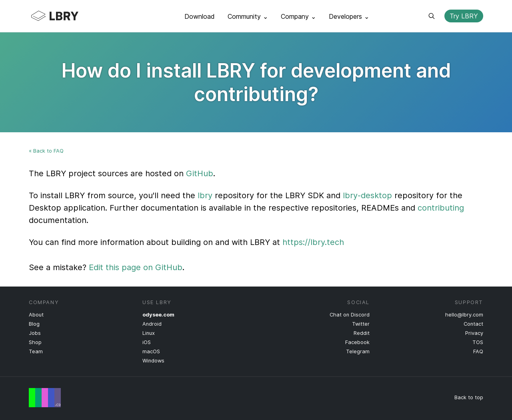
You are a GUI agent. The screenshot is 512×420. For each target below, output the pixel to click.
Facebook (357, 342)
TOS (478, 342)
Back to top (469, 397)
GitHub (200, 173)
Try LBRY (464, 16)
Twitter (361, 324)
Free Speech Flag (45, 398)
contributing (441, 208)
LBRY (70, 16)
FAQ (478, 351)
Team (36, 351)
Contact (473, 324)
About (36, 315)
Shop (35, 342)
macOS (151, 351)
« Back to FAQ (46, 151)
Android (152, 324)
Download (200, 16)
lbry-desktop (367, 195)
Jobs (35, 333)
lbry (205, 195)
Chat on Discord (350, 315)
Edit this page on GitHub (136, 267)
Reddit (362, 333)
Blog (34, 324)
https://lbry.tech (313, 242)
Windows (153, 361)
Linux (149, 333)
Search (432, 16)
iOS (147, 342)
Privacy (474, 333)
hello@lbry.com (464, 315)
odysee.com (158, 315)
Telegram (358, 351)
